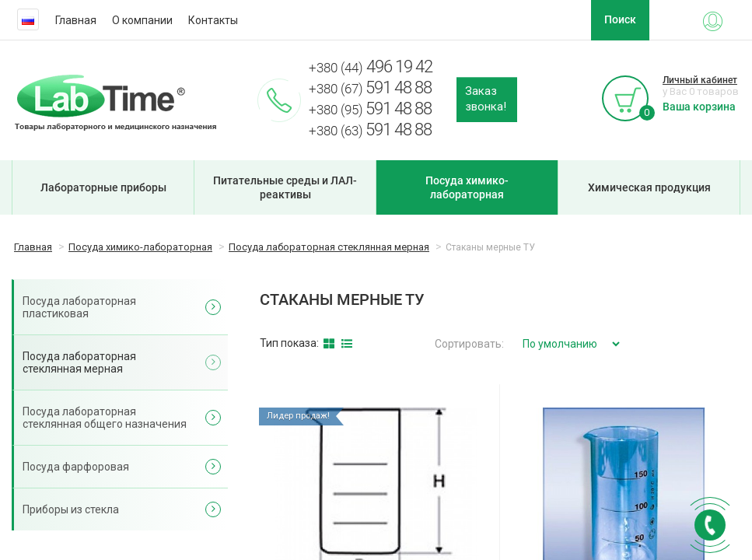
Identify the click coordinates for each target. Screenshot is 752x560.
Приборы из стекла (71, 509)
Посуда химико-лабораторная (467, 187)
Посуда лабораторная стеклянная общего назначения (105, 418)
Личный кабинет (700, 80)
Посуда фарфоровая (76, 467)
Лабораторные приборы (103, 187)
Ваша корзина (699, 107)
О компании (142, 20)
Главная (76, 20)
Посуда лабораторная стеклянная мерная (79, 362)
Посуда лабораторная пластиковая (79, 307)
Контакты (213, 20)
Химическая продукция (649, 187)
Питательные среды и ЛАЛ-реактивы (285, 187)
